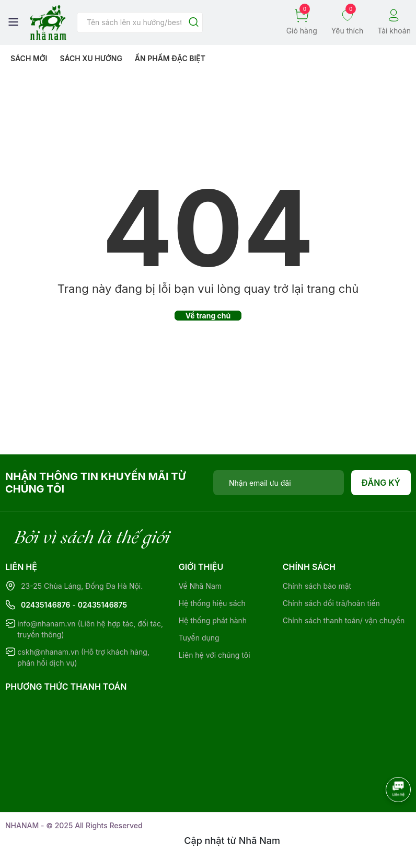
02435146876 (46, 605)
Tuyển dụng (199, 638)
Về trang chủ (208, 316)
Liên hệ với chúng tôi (215, 655)
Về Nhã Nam (200, 586)
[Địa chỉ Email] (279, 483)
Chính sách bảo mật (317, 586)
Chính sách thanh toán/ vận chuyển (344, 620)
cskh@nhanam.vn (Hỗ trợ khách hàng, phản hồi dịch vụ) (83, 657)
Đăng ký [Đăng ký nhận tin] (381, 483)
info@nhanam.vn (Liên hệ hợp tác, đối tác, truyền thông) (90, 629)
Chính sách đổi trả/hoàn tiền (331, 603)
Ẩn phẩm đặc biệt (170, 58)
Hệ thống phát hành (213, 620)
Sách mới (29, 58)
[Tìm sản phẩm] (140, 22)
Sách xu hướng (91, 58)
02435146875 (102, 605)
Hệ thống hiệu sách (212, 603)
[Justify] (194, 23)
